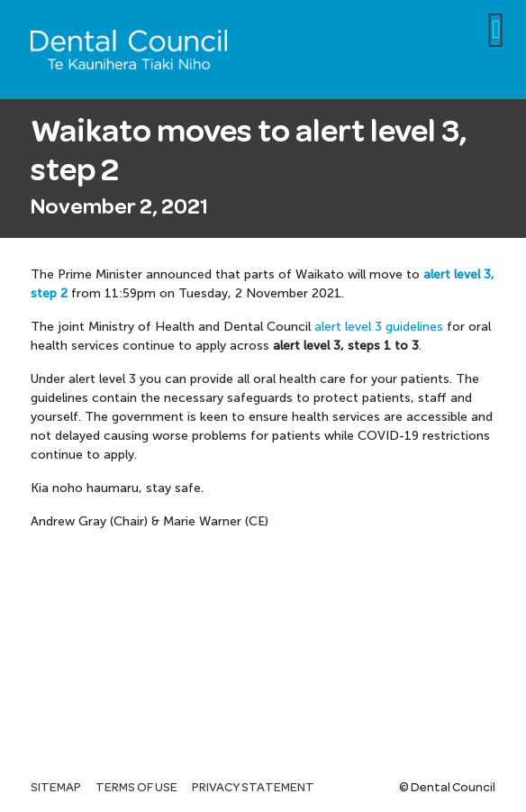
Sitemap (56, 788)
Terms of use (136, 788)
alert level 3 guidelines (379, 327)
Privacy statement (253, 788)
